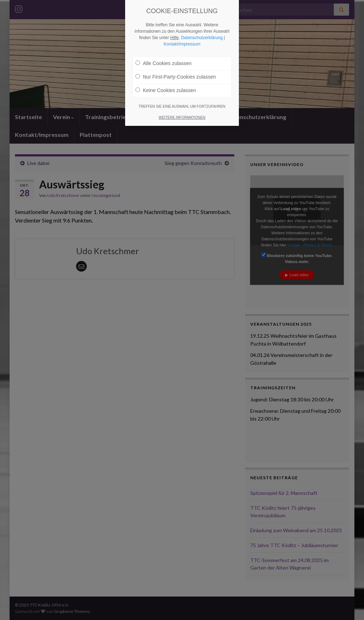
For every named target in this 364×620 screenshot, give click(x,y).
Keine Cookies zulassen (166, 90)
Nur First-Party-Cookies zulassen (176, 77)
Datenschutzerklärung (202, 38)
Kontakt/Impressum (182, 44)
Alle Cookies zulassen (164, 63)
